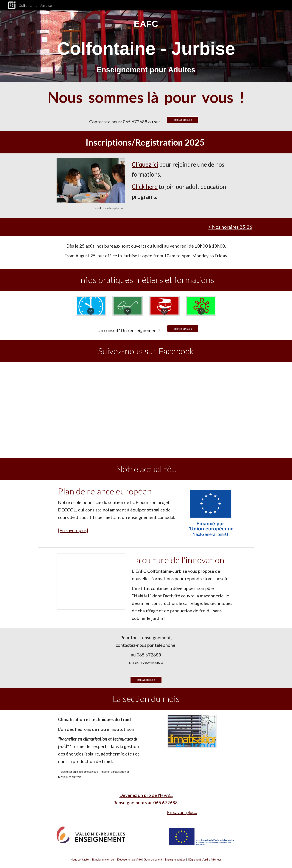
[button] (91, 311)
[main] (146, 46)
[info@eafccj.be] (183, 120)
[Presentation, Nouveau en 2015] (91, 582)
